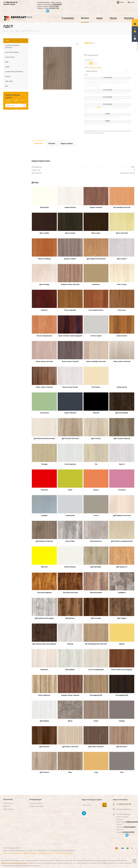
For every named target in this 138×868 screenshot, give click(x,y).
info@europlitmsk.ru (124, 809)
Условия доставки (36, 806)
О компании (8, 803)
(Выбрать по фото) (95, 67)
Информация (35, 799)
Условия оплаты (36, 803)
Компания (8, 799)
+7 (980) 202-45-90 (10, 2)
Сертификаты (9, 809)
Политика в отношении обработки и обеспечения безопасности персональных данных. (38, 853)
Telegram (84, 813)
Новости (7, 806)
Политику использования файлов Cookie (14, 863)
